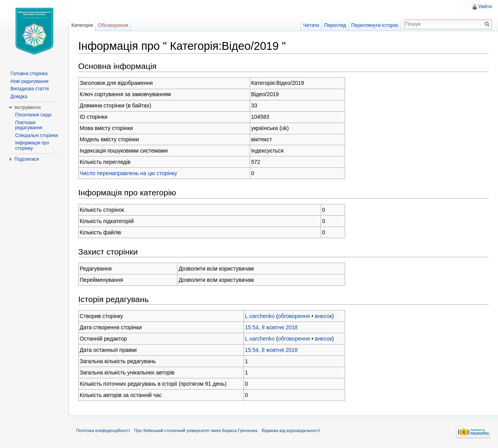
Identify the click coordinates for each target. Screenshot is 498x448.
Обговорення (113, 25)
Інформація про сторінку (32, 146)
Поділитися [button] (27, 159)
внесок (323, 316)
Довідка (19, 97)
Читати (311, 25)
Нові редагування (30, 81)
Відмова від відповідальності (291, 430)
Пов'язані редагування (29, 125)
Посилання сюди (33, 115)
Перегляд (335, 25)
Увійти (485, 7)
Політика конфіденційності (103, 430)
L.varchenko (260, 316)
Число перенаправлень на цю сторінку (129, 173)
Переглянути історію (375, 25)
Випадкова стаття (30, 89)
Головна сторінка (29, 74)
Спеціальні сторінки (37, 135)
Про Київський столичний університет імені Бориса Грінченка (196, 430)
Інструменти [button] (28, 107)
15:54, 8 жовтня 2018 (272, 327)
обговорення (294, 316)
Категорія (82, 25)
